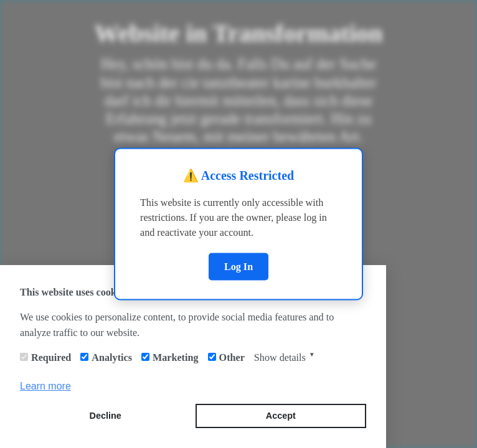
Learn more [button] (45, 386)
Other (232, 357)
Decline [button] (106, 416)
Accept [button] (281, 416)
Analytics (112, 357)
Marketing (176, 357)
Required (51, 357)
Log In (238, 266)
